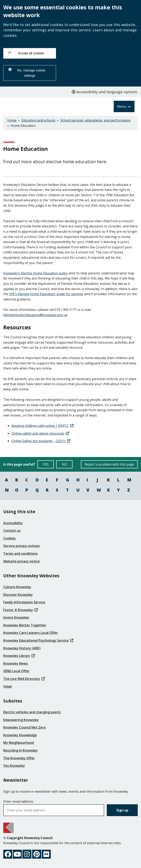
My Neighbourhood (19, 743)
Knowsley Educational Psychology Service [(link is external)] (38, 640)
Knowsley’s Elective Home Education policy (35, 273)
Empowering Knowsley (21, 720)
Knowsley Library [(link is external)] (19, 656)
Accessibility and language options (105, 92)
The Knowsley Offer (19, 758)
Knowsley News (16, 663)
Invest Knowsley (16, 617)
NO (67, 465)
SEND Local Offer (16, 671)
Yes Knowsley (14, 766)
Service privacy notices (21, 546)
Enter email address (18, 801)
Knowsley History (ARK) (22, 648)
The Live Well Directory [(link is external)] (24, 679)
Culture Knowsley (17, 587)
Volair (8, 686)
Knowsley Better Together (25, 625)
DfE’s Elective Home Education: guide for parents (46, 294)
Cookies (9, 538)
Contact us (12, 530)
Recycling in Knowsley (20, 750)
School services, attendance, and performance (95, 120)
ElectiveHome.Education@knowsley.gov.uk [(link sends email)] (36, 315)
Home (12, 120)
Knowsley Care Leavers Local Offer (31, 633)
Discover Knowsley (18, 595)
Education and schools (38, 120)
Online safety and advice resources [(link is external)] (40, 433)
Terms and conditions (20, 553)
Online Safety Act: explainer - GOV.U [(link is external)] (41, 441)
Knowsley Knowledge (20, 735)
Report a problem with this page (109, 464)
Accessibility (13, 523)
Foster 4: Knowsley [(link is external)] (20, 610)
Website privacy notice (21, 561)
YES (48, 465)
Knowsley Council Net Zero (25, 727)
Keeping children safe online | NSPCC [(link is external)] (42, 426)
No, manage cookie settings (27, 73)
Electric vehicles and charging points (32, 712)
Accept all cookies (26, 53)
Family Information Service (24, 602)
